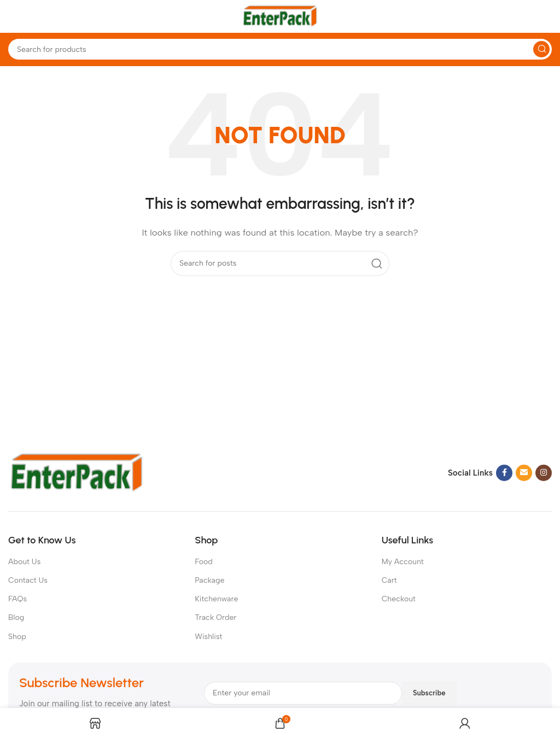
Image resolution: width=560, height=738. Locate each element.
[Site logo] (280, 16)
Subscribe (429, 693)
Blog (16, 617)
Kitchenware (216, 599)
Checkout (399, 599)
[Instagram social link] (544, 473)
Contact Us (28, 580)
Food (203, 562)
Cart (389, 580)
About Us (24, 562)
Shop (17, 637)
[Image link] (77, 472)
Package (209, 580)
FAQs (17, 599)
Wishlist (208, 637)
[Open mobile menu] (14, 16)
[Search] (280, 49)
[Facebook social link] (504, 473)
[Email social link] (524, 473)
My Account (403, 562)
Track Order (215, 617)
